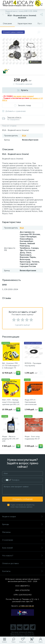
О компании (22, 540)
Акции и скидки (22, 516)
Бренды (22, 524)
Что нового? (22, 556)
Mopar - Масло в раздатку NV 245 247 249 (10, 439)
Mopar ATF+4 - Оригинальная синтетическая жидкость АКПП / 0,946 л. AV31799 (32, 404)
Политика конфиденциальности (22, 636)
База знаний (22, 548)
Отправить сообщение (23, 499)
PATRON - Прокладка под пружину (33, 364)
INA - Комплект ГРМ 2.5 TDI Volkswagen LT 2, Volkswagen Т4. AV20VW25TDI (11, 367)
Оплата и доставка (22, 563)
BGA (24, 136)
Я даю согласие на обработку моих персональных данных (22, 506)
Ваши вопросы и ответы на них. (22, 634)
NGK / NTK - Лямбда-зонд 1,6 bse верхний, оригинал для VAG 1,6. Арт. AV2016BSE (11, 403)
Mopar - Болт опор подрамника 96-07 (32, 438)
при (31, 98)
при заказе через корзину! (23, 96)
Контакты (22, 571)
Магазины (22, 532)
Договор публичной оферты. (23, 632)
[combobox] (7, 480)
